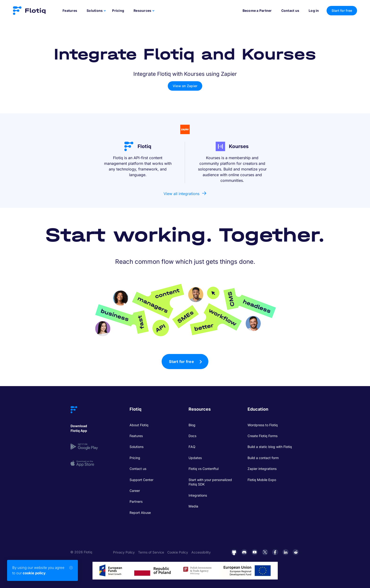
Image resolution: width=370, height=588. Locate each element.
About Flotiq (139, 425)
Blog (192, 425)
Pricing (118, 11)
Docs (192, 436)
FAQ (192, 447)
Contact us (290, 11)
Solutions (137, 447)
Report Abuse (140, 513)
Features (70, 11)
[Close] (71, 568)
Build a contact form (263, 458)
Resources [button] (142, 11)
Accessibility (201, 552)
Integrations (198, 495)
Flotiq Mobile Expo (262, 480)
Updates (195, 458)
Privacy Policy (124, 552)
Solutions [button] (95, 11)
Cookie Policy (178, 552)
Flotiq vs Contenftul (204, 469)
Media (193, 506)
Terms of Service (151, 552)
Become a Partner (257, 11)
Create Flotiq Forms (263, 436)
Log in (314, 11)
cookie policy (34, 573)
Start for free (181, 362)
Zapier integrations (262, 469)
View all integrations (181, 194)
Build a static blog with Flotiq (270, 447)
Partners (136, 501)
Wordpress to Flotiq (263, 425)
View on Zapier (185, 86)
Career (135, 491)
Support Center (141, 480)
